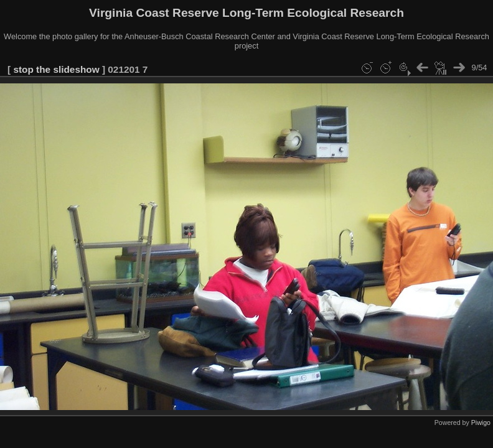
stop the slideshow (56, 69)
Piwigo (481, 422)
